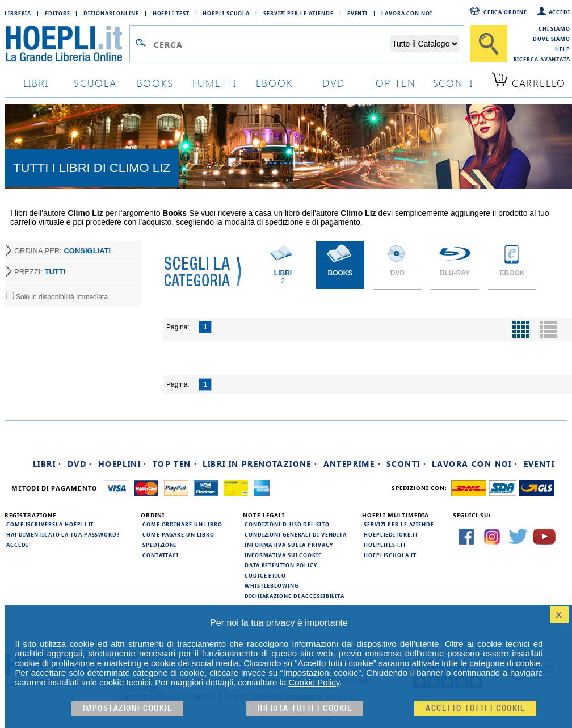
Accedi (560, 12)
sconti (453, 83)
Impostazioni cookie (128, 708)
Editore (57, 13)
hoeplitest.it (385, 545)
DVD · (80, 464)
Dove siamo (552, 39)
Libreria (18, 13)
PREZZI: (40, 272)
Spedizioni (159, 545)
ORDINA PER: (62, 251)
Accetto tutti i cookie (475, 708)
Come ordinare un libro (182, 524)
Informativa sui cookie (283, 555)
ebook (274, 83)
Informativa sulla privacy (289, 545)
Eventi (357, 13)
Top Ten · (175, 464)
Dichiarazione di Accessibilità (295, 596)
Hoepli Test (171, 13)
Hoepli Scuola (226, 13)
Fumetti (215, 83)
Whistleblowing (272, 585)
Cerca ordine (505, 12)
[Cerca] (489, 44)
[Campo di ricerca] (270, 44)
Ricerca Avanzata (542, 59)
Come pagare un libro (178, 534)
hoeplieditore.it (391, 534)
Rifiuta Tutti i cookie (305, 708)
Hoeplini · (123, 464)
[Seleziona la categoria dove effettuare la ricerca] (424, 44)
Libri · (47, 464)
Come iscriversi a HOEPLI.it (50, 524)
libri (36, 83)
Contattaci (161, 555)
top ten (393, 83)
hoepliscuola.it (390, 555)
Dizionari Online (111, 13)
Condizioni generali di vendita (296, 534)
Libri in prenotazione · (260, 464)
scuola (95, 83)
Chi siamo (554, 28)
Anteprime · (352, 464)
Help (563, 49)
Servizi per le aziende (298, 13)
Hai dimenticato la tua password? (63, 534)
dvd (334, 83)
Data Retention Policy (281, 565)
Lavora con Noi (407, 13)
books (155, 83)
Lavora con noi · (475, 464)
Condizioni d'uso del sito (287, 524)
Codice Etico (265, 575)
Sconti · (406, 464)
